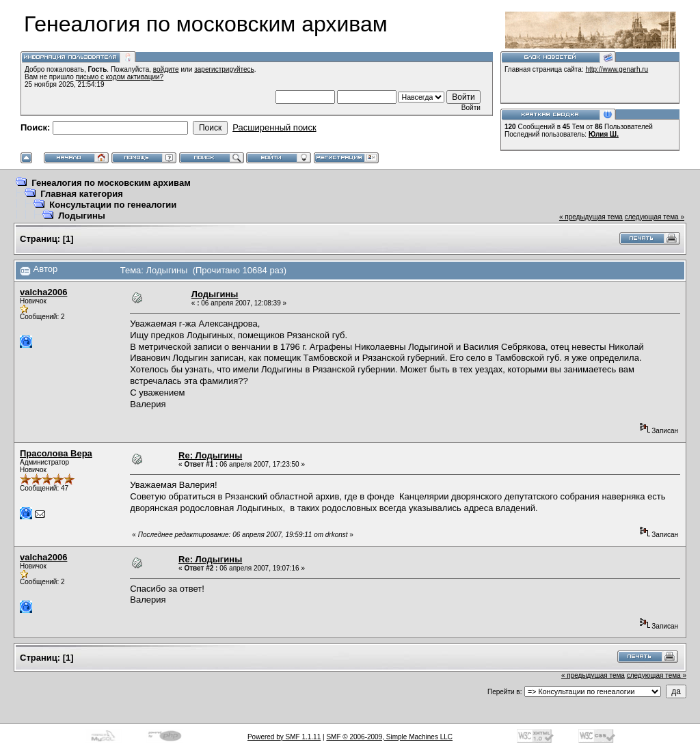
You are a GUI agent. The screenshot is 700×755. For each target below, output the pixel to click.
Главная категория (82, 194)
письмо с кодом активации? (120, 77)
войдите (166, 69)
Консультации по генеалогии (113, 205)
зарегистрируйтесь (224, 69)
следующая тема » (655, 217)
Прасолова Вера (56, 453)
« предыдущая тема (591, 217)
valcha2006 (43, 292)
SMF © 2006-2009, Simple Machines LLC (389, 737)
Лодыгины (82, 216)
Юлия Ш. (604, 134)
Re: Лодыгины (210, 455)
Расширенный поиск (274, 127)
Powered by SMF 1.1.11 (284, 737)
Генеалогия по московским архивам (111, 183)
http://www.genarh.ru (617, 69)
